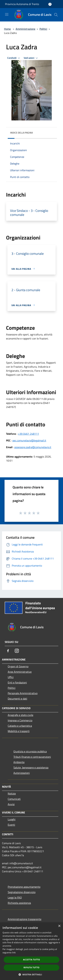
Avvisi (11, 804)
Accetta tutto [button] (31, 960)
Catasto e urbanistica (20, 726)
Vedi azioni (31, 58)
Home (7, 29)
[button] (32, 974)
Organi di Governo (18, 666)
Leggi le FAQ (15, 897)
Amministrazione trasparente (25, 919)
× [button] (59, 926)
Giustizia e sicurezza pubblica (30, 751)
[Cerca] (56, 15)
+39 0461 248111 (28, 434)
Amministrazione (25, 29)
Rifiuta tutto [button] (32, 968)
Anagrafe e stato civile (20, 715)
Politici (43, 29)
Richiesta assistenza (19, 903)
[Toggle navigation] (7, 14)
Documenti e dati (17, 699)
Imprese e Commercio (20, 720)
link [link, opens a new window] (14, 953)
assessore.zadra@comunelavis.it (33, 447)
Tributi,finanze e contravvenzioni (32, 757)
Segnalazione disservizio (22, 892)
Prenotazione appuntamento (24, 887)
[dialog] (32, 951)
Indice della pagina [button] (21, 133)
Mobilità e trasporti (19, 731)
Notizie (12, 793)
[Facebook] (8, 651)
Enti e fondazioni (17, 682)
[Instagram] (17, 651)
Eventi (11, 825)
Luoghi (12, 819)
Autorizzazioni (22, 773)
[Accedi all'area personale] (50, 4)
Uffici (11, 677)
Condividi (14, 58)
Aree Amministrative (20, 672)
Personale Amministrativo (23, 693)
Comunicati (14, 799)
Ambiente (19, 762)
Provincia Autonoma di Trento (22, 4)
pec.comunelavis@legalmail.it (29, 440)
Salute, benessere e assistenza (31, 767)
